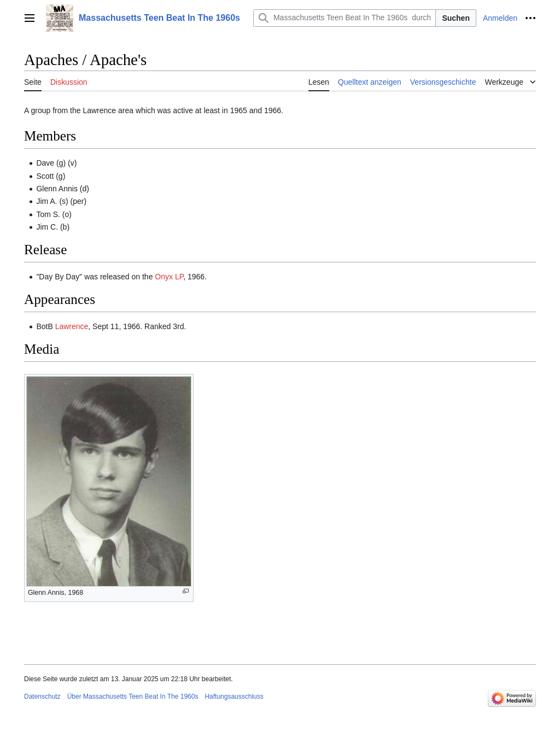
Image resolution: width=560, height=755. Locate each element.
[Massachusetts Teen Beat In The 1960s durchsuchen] (345, 18)
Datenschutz (42, 697)
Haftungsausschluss (234, 697)
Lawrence (72, 326)
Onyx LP (169, 277)
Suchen (456, 18)
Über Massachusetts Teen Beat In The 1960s (133, 697)
